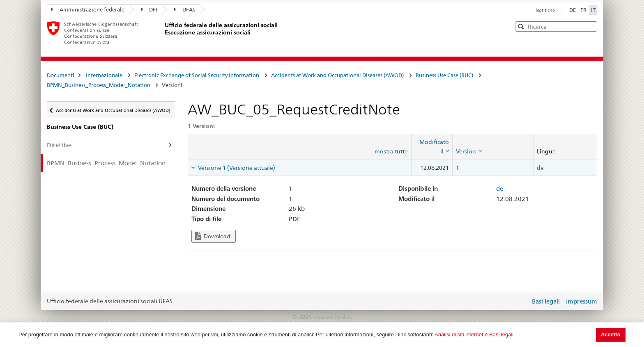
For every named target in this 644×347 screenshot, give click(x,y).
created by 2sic (332, 317)
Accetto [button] (611, 334)
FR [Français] (584, 10)
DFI (149, 9)
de (540, 168)
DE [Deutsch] (573, 10)
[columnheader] (432, 147)
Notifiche (545, 10)
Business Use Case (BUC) (444, 75)
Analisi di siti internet (459, 334)
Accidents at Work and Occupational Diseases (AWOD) (337, 75)
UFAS (185, 9)
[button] (590, 26)
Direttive (59, 145)
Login (522, 301)
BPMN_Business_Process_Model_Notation (99, 85)
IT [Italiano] (593, 10)
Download (213, 236)
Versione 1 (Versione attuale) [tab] (236, 168)
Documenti (61, 75)
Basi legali (501, 334)
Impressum (582, 301)
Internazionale (104, 75)
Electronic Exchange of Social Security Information (197, 75)
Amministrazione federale (88, 9)
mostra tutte (391, 151)
